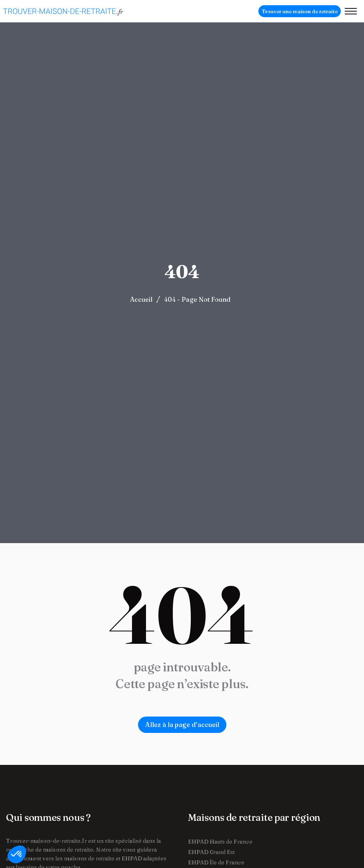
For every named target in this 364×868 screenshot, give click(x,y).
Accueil (141, 299)
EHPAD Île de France (216, 862)
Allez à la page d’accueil (182, 725)
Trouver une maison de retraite (300, 11)
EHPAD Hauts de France (220, 842)
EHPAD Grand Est (211, 852)
